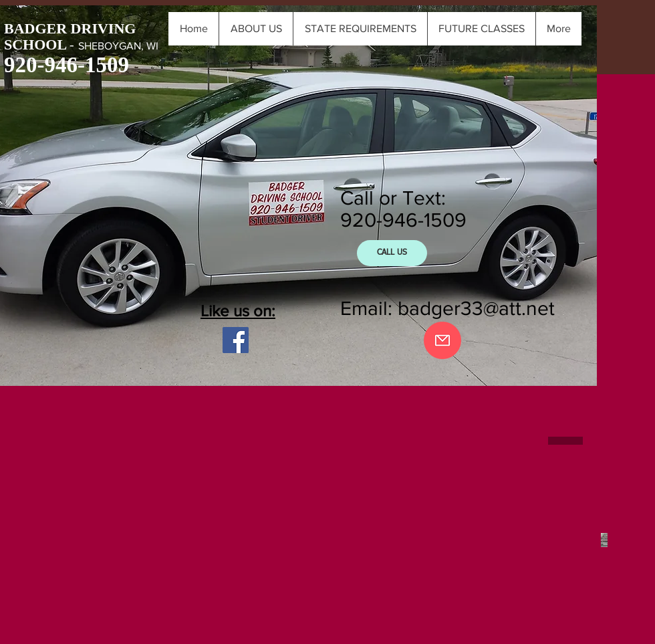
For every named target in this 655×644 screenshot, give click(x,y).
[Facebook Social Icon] (236, 340)
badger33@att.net (476, 308)
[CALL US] (392, 253)
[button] (481, 29)
